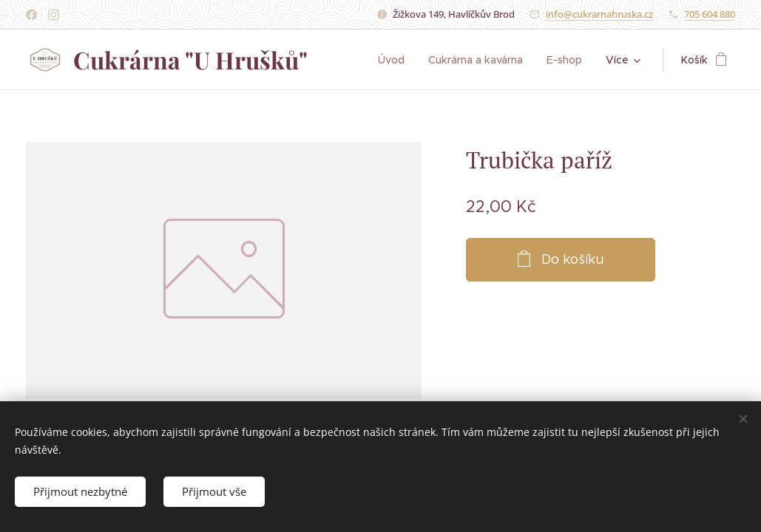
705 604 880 (710, 14)
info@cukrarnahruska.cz (599, 14)
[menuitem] (398, 60)
